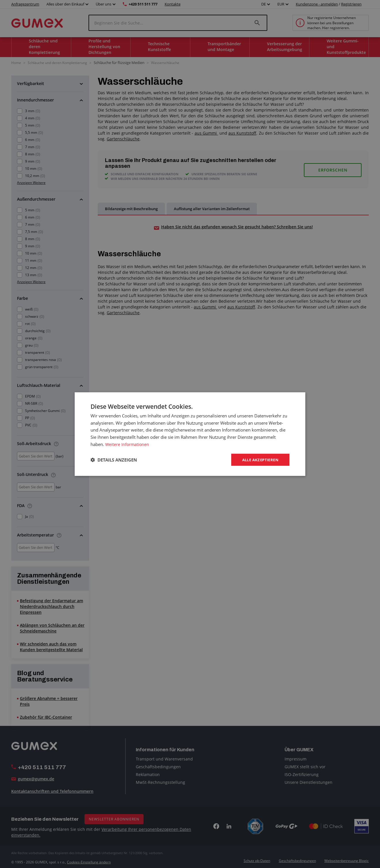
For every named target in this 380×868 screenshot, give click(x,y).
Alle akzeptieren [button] (259, 459)
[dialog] (190, 434)
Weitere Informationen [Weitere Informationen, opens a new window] (128, 444)
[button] (114, 460)
